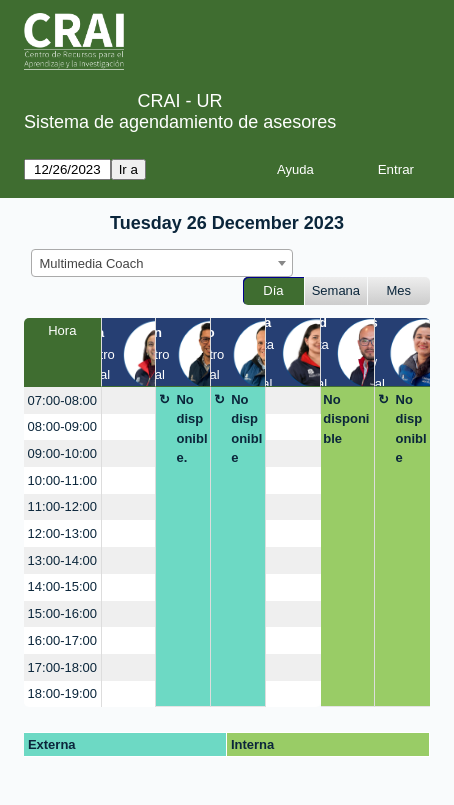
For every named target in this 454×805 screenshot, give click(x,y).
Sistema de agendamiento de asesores (180, 122)
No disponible (246, 429)
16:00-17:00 (62, 640)
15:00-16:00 (62, 613)
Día (273, 290)
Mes (399, 290)
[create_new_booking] (129, 400)
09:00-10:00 (62, 453)
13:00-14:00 (62, 560)
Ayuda (295, 169)
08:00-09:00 (62, 426)
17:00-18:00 (62, 667)
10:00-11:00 (62, 480)
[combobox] (162, 263)
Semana (336, 290)
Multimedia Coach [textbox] (92, 263)
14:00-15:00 (62, 586)
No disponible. (191, 429)
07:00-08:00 (62, 400)
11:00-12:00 (62, 506)
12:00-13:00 (62, 533)
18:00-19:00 (62, 693)
